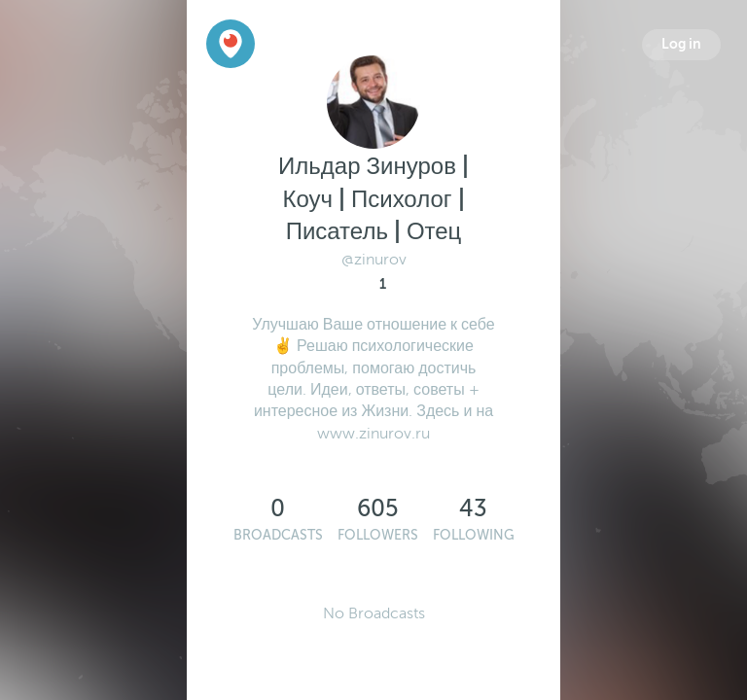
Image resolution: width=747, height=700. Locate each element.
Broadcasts (278, 535)
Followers (378, 535)
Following (474, 535)
